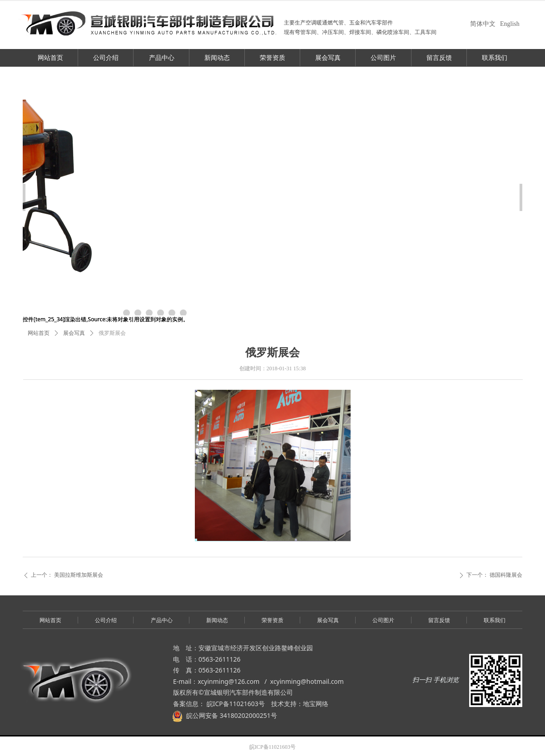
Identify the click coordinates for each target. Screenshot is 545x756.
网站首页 (39, 333)
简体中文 (483, 24)
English (510, 24)
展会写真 (74, 333)
